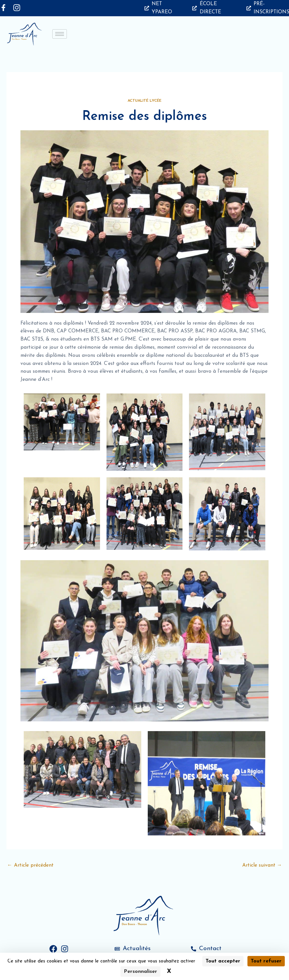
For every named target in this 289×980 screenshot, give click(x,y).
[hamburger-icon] (60, 34)
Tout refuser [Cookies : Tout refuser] (266, 961)
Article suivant (262, 865)
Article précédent (30, 865)
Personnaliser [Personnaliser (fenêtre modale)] (140, 972)
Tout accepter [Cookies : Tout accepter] (223, 961)
